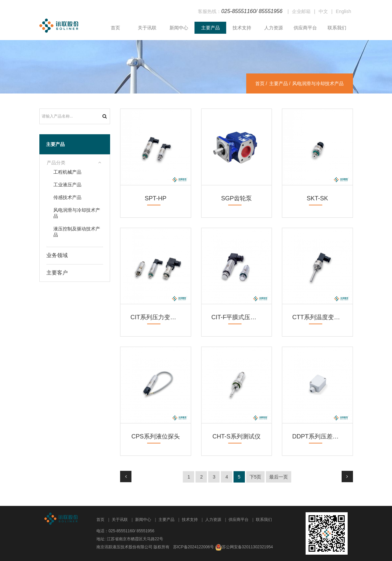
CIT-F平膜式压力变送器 (243, 317)
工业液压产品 (67, 185)
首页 (115, 28)
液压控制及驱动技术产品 (77, 232)
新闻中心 (179, 28)
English (344, 11)
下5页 (256, 477)
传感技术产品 (67, 197)
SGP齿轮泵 (237, 198)
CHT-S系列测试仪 (237, 436)
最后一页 (279, 477)
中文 (323, 11)
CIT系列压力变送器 (156, 317)
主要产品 (211, 28)
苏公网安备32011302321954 (247, 547)
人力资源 (274, 28)
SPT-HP (156, 198)
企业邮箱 (301, 11)
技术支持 (242, 28)
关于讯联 (147, 28)
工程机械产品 (67, 172)
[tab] (75, 163)
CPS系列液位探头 (156, 436)
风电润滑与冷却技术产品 (77, 213)
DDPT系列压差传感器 (321, 436)
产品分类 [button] (56, 163)
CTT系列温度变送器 (319, 317)
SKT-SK (317, 198)
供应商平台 (305, 28)
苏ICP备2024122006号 (194, 547)
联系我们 (337, 28)
